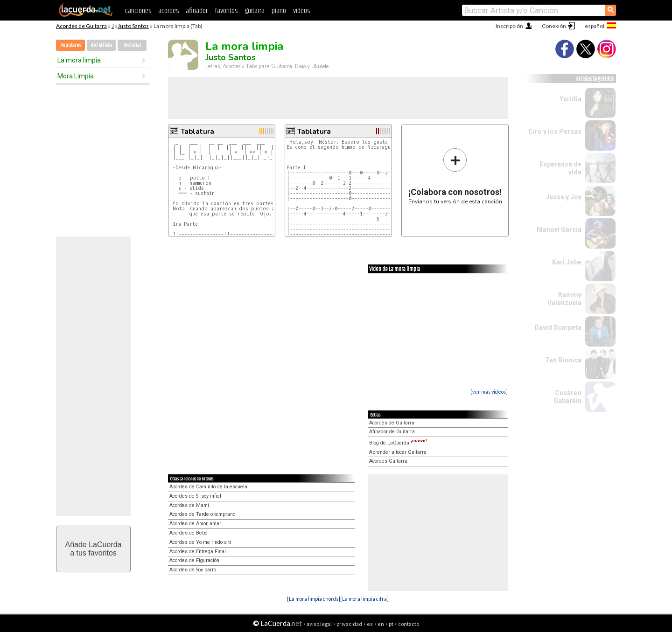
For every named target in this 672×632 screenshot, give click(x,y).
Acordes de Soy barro (193, 570)
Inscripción (509, 26)
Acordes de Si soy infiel (195, 496)
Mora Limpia (76, 76)
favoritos (226, 11)
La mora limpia (79, 60)
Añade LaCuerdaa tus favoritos (94, 549)
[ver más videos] (489, 392)
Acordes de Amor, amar (195, 524)
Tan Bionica (563, 360)
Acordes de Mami (189, 505)
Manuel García (559, 229)
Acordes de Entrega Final (198, 552)
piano (279, 11)
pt (391, 624)
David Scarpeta (558, 327)
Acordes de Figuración (194, 560)
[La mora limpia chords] (314, 599)
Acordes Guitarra (388, 461)
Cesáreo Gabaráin (567, 397)
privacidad (349, 624)
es (370, 624)
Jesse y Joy (563, 197)
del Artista (101, 45)
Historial (132, 45)
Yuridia (570, 99)
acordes (168, 11)
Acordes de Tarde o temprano (202, 514)
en (381, 624)
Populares (71, 45)
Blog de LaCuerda (398, 443)
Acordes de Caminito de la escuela (208, 487)
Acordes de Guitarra (81, 26)
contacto (409, 624)
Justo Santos (133, 26)
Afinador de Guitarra (392, 432)
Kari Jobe (567, 262)
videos (301, 11)
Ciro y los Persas (555, 132)
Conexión (554, 26)
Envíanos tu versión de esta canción (455, 176)
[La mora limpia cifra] (364, 599)
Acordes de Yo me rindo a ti (200, 542)
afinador (197, 11)
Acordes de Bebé (189, 533)
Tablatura (197, 132)
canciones (138, 11)
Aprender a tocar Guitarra (398, 452)
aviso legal (319, 624)
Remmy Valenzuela (564, 299)
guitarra (255, 11)
